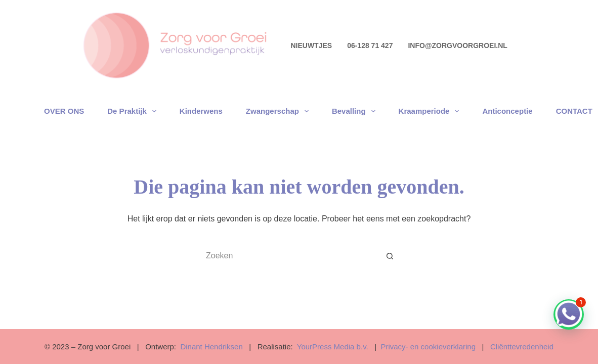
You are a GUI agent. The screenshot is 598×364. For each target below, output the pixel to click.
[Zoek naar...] (289, 256)
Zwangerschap (279, 111)
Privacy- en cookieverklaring (427, 347)
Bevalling (356, 111)
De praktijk (134, 111)
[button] (569, 314)
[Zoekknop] (390, 256)
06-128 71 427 (370, 45)
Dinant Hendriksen (211, 347)
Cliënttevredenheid (522, 347)
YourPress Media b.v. (333, 347)
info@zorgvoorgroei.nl (457, 45)
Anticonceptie (507, 111)
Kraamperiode (431, 111)
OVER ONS (64, 111)
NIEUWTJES (311, 45)
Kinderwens (201, 111)
